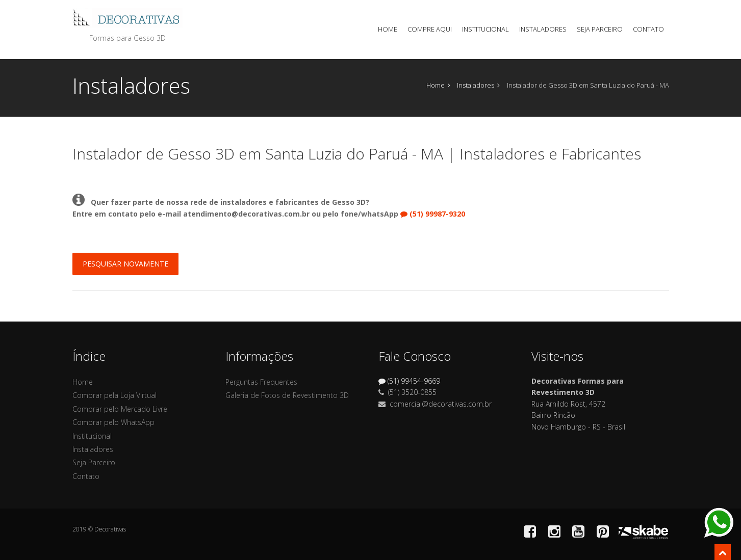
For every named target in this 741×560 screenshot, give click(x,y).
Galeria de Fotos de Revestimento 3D (287, 395)
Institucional (486, 29)
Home (388, 29)
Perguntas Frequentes (261, 382)
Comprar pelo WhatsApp (113, 422)
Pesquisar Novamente (125, 264)
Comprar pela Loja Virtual (114, 395)
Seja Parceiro (600, 29)
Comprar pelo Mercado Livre (120, 409)
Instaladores (543, 29)
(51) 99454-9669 (409, 381)
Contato (648, 29)
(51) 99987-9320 (433, 214)
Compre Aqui (430, 29)
